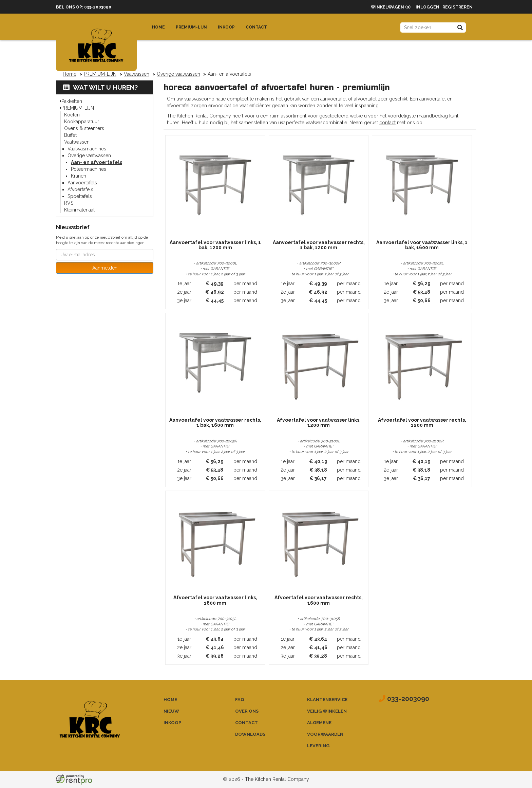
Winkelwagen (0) (391, 7)
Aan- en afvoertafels (97, 162)
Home (158, 27)
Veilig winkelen (327, 711)
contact (387, 123)
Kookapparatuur (82, 122)
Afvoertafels (80, 189)
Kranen (79, 176)
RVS (69, 203)
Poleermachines (89, 169)
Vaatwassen (137, 74)
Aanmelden (105, 268)
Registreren (458, 7)
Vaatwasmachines (87, 149)
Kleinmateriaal (79, 210)
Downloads (250, 734)
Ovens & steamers (84, 128)
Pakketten (72, 101)
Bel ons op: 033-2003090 (84, 7)
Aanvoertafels (82, 183)
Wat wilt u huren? (100, 87)
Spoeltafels (80, 196)
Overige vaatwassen (178, 74)
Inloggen (427, 7)
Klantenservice (327, 700)
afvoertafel (365, 99)
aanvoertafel (334, 99)
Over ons (247, 711)
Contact (256, 27)
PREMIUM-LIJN (100, 74)
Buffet (70, 135)
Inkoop (226, 27)
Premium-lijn (191, 27)
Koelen (72, 115)
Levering (318, 746)
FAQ (240, 700)
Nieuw (171, 711)
